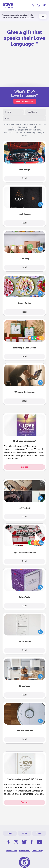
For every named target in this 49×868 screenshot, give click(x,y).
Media (25, 833)
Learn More (30, 17)
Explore (25, 467)
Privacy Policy (24, 851)
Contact (39, 833)
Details (24, 178)
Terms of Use (11, 851)
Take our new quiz (25, 101)
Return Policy (37, 851)
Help (10, 833)
